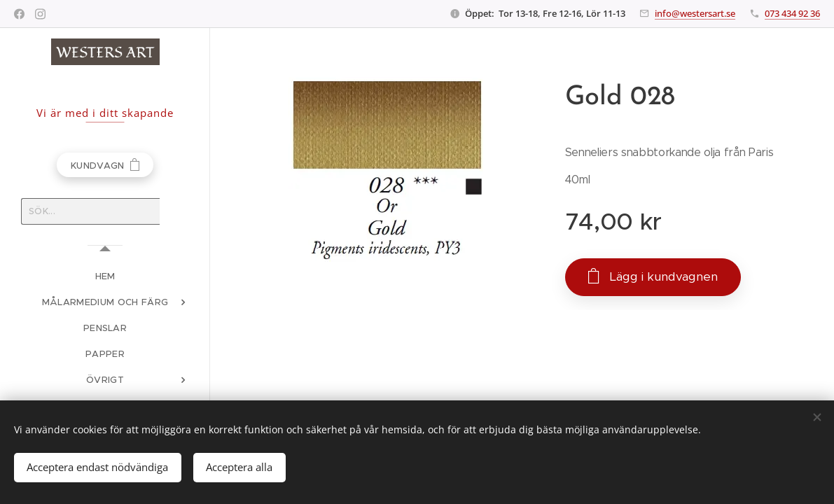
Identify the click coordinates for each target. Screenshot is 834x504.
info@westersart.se (695, 13)
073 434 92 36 (792, 13)
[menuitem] (105, 276)
